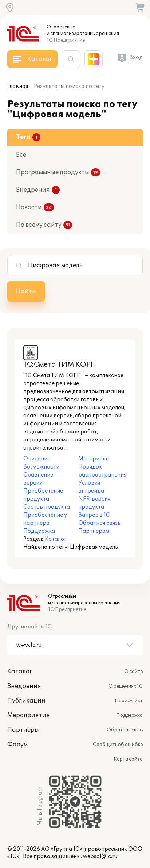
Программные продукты (53, 172)
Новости (29, 207)
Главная (18, 86)
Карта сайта (128, 759)
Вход (136, 58)
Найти (26, 291)
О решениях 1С (126, 686)
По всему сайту (39, 225)
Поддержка (129, 715)
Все (21, 155)
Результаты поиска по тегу (69, 86)
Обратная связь (125, 730)
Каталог (56, 539)
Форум (17, 745)
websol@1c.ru (100, 856)
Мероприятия (29, 715)
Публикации (26, 701)
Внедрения (33, 190)
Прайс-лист (129, 701)
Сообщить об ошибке (118, 745)
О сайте (133, 672)
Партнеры (23, 730)
